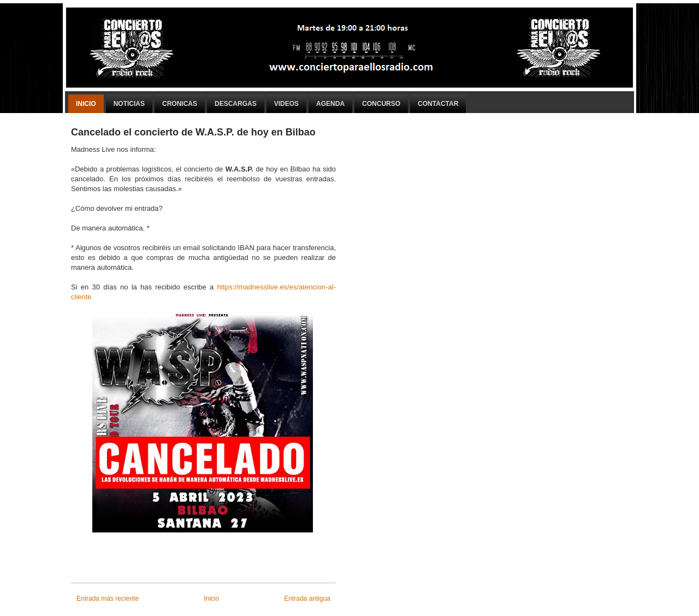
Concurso (381, 104)
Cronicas (180, 104)
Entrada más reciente (108, 599)
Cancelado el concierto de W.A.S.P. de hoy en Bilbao (193, 132)
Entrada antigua (307, 599)
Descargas (236, 104)
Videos (286, 104)
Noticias (129, 104)
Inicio (86, 104)
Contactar (438, 104)
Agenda (330, 104)
